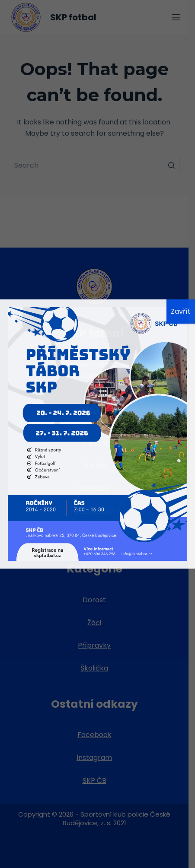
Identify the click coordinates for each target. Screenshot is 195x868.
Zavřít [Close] (181, 311)
